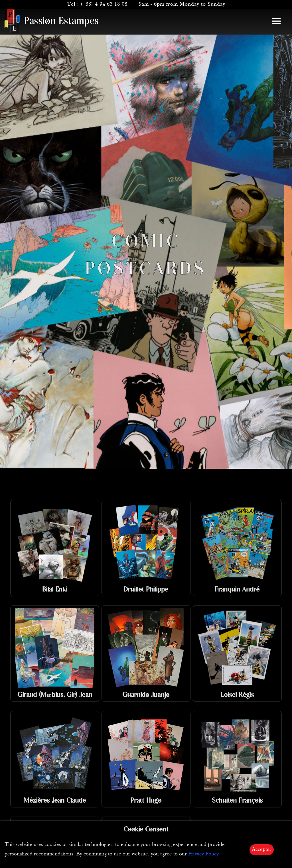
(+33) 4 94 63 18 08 (104, 4)
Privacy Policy (203, 854)
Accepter (262, 850)
